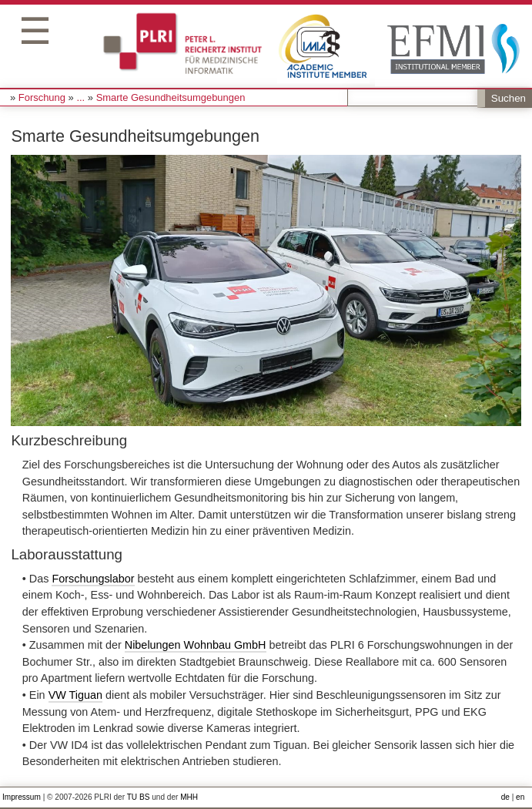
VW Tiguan (75, 695)
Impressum (22, 797)
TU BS (139, 797)
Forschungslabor (93, 579)
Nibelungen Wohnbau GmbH (196, 645)
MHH (189, 797)
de (505, 797)
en (520, 797)
